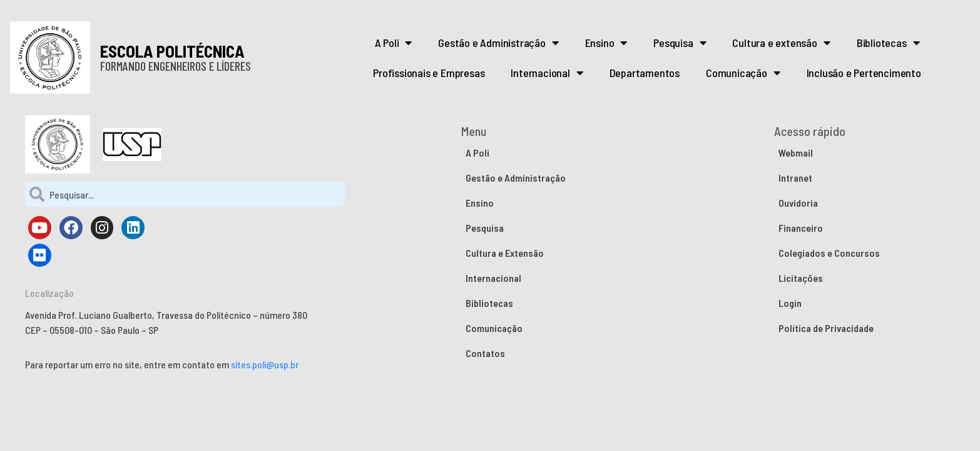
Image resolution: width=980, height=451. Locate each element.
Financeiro (801, 228)
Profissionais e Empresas (429, 73)
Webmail (796, 153)
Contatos (485, 353)
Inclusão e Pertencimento (864, 73)
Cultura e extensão (781, 43)
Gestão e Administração (498, 43)
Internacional (547, 73)
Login (790, 303)
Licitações (801, 278)
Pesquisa (680, 43)
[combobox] (185, 194)
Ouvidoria (798, 203)
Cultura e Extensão (505, 253)
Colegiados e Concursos (829, 253)
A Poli (394, 43)
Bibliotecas (888, 43)
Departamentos (645, 73)
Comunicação (743, 73)
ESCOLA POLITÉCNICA (172, 51)
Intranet (795, 178)
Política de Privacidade (826, 328)
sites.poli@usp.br (265, 364)
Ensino (606, 43)
